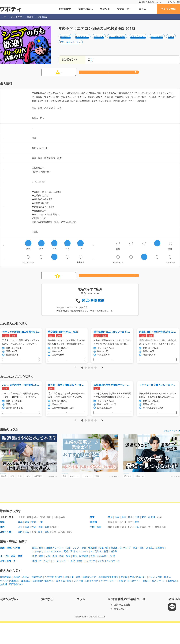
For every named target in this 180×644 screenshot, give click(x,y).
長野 (139, 542)
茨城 (110, 537)
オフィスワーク (8, 582)
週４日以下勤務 (77, 602)
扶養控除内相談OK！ (56, 602)
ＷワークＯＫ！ (125, 602)
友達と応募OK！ (138, 40)
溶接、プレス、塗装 (79, 568)
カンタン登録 (168, 9)
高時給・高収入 (23, 598)
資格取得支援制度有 (116, 598)
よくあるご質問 (174, 2)
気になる (105, 9)
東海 (2, 542)
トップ (3, 17)
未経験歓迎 (65, 40)
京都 (28, 547)
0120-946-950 (93, 305)
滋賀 (20, 547)
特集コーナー (124, 9)
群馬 (125, 537)
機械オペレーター (56, 568)
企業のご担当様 (122, 626)
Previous (75, 376)
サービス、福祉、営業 (12, 577)
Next (102, 376)
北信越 (94, 542)
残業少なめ (99, 40)
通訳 (75, 582)
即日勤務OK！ (82, 40)
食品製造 (97, 568)
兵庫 (42, 547)
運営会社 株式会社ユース (152, 2)
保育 (71, 577)
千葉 (139, 537)
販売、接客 (38, 577)
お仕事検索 (65, 9)
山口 (139, 547)
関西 (2, 547)
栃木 (118, 537)
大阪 (35, 547)
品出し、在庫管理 (164, 568)
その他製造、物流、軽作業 (109, 572)
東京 (146, 537)
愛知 (35, 542)
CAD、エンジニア (90, 582)
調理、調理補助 (84, 577)
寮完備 (133, 598)
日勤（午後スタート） (12, 605)
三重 (42, 542)
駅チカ (171, 40)
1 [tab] (82, 376)
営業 (97, 577)
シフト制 (93, 602)
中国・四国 (96, 547)
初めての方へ (85, 9)
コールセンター (62, 582)
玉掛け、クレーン (83, 572)
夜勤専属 (31, 605)
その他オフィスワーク (114, 582)
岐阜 (20, 542)
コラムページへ (171, 443)
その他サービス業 (111, 577)
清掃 (64, 577)
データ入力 (46, 582)
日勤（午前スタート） (71, 46)
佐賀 (28, 552)
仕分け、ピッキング (127, 568)
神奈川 (155, 537)
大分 (49, 552)
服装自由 (37, 602)
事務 (35, 582)
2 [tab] (86, 376)
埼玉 (132, 537)
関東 (92, 537)
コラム (143, 9)
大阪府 (30, 17)
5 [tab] (96, 376)
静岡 (28, 542)
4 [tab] (92, 376)
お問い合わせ (121, 630)
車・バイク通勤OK (20, 602)
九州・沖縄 (6, 552)
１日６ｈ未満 (107, 602)
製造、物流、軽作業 (11, 568)
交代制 (42, 605)
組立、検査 (38, 568)
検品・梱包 (146, 568)
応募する (109, 77)
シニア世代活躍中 (117, 40)
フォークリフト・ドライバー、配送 (52, 572)
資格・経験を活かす (92, 598)
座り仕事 (74, 598)
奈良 (49, 547)
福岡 (20, 552)
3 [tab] (89, 376)
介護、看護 (53, 577)
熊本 (42, 552)
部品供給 (109, 568)
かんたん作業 (157, 40)
